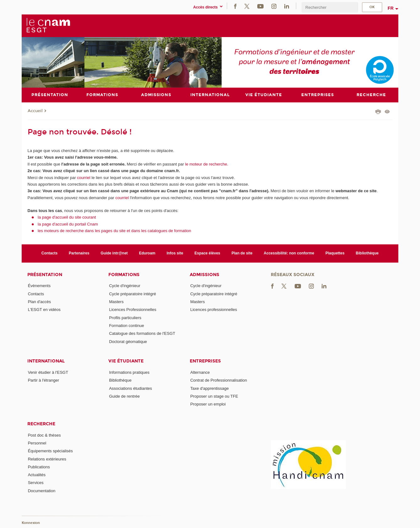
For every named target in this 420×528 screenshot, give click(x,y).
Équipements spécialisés (50, 451)
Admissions (205, 274)
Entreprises (205, 361)
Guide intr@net (114, 253)
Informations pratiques (129, 372)
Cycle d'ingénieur (125, 286)
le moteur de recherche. (206, 164)
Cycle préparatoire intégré (133, 294)
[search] (330, 7)
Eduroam (147, 253)
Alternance (200, 372)
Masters (116, 302)
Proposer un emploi (208, 404)
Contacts (49, 253)
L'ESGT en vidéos (44, 310)
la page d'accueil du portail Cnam (68, 224)
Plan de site (242, 253)
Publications (39, 467)
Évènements (39, 286)
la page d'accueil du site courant (67, 217)
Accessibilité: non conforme (289, 253)
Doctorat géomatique (128, 341)
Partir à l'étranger (44, 380)
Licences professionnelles (214, 310)
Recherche (41, 424)
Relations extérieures (47, 459)
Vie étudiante (126, 361)
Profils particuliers (125, 317)
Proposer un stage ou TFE (214, 396)
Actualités (37, 475)
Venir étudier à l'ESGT (48, 372)
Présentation (45, 274)
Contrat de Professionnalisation (219, 380)
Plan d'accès (39, 302)
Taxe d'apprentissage (210, 388)
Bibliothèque (367, 253)
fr (391, 8)
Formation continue (126, 326)
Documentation (42, 490)
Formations (124, 274)
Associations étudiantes (131, 388)
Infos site (175, 253)
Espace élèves (207, 253)
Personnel (37, 443)
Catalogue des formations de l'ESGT (142, 333)
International (46, 361)
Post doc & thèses (44, 435)
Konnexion (31, 523)
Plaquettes (335, 253)
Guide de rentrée (124, 396)
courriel (84, 177)
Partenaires (79, 253)
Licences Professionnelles (133, 310)
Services (36, 483)
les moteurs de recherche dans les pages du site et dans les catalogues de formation (115, 231)
